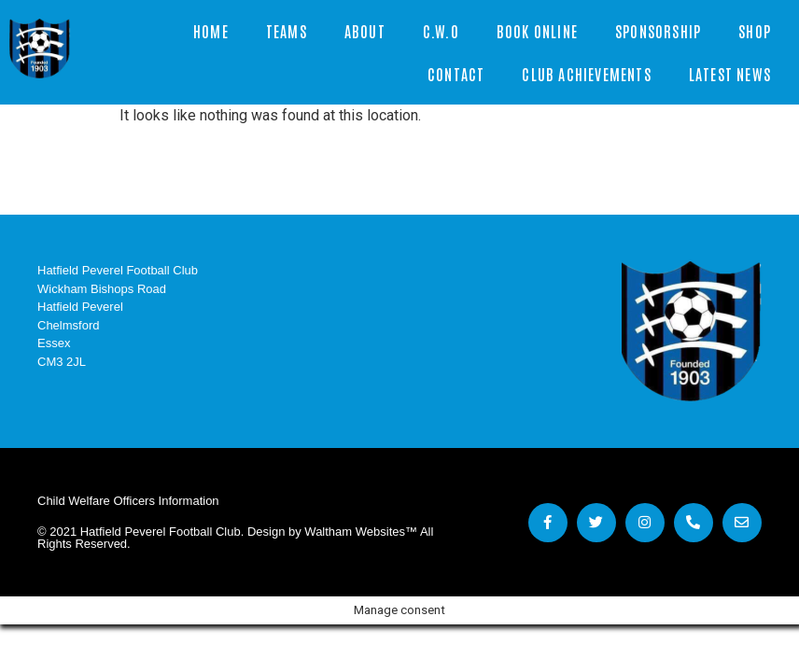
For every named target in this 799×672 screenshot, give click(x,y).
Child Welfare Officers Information (128, 501)
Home (211, 31)
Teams (287, 31)
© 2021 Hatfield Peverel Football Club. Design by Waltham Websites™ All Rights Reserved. (235, 538)
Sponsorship (658, 31)
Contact (456, 74)
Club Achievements (586, 74)
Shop (755, 31)
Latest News (730, 74)
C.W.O (441, 31)
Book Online (537, 31)
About (365, 31)
